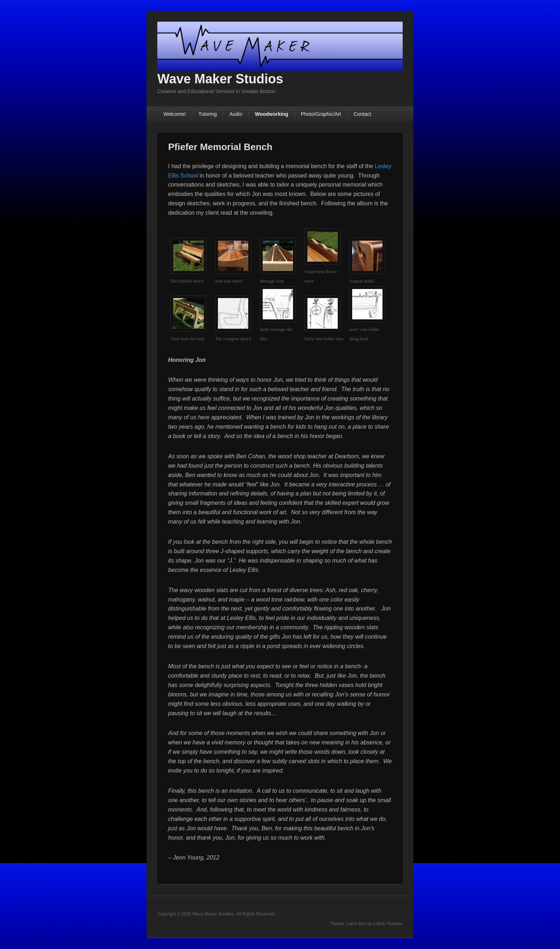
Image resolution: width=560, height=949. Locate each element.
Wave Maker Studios (220, 79)
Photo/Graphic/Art (321, 114)
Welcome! (175, 114)
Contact (362, 114)
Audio (236, 114)
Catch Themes (388, 924)
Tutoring (208, 114)
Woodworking (271, 114)
